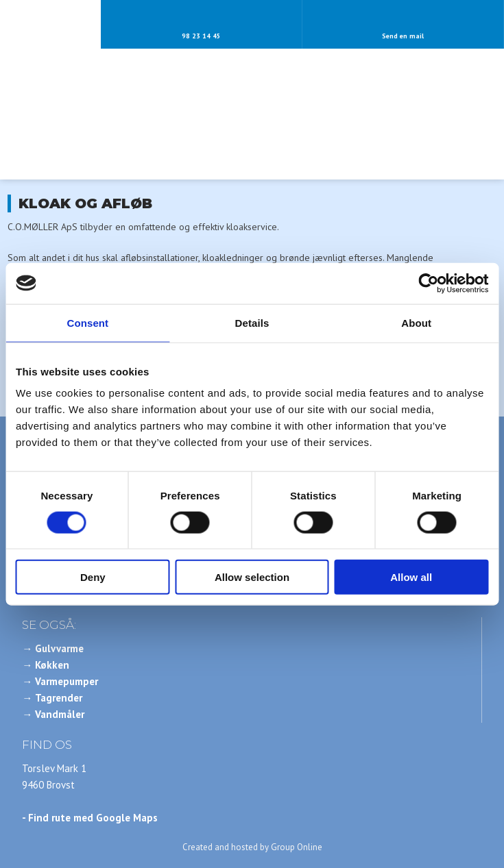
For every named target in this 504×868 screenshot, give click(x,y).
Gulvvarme (59, 648)
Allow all (411, 577)
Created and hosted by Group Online (252, 847)
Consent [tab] (87, 322)
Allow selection (252, 577)
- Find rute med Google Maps (90, 818)
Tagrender (59, 698)
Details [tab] (252, 322)
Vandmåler (60, 714)
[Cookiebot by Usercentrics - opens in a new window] (428, 283)
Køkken (52, 665)
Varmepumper (67, 681)
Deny (93, 577)
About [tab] (416, 322)
